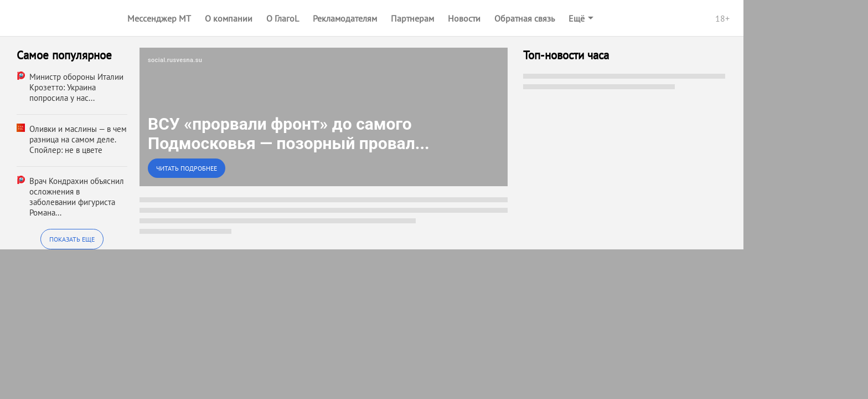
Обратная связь (525, 18)
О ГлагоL (283, 18)
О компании (229, 18)
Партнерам (412, 18)
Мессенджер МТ (159, 18)
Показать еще (72, 239)
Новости (464, 18)
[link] (324, 117)
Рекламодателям (345, 18)
